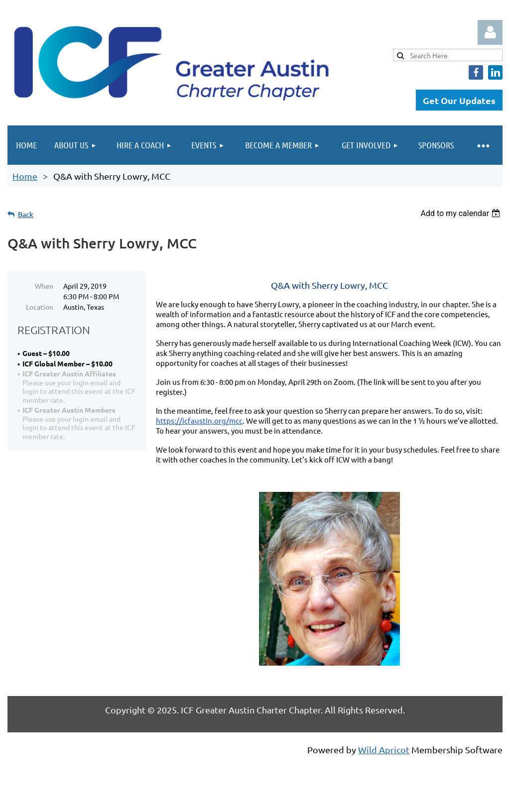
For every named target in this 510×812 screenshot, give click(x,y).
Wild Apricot (384, 750)
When (44, 286)
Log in (490, 32)
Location (40, 307)
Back (26, 214)
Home (25, 176)
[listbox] (461, 213)
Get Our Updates (459, 100)
